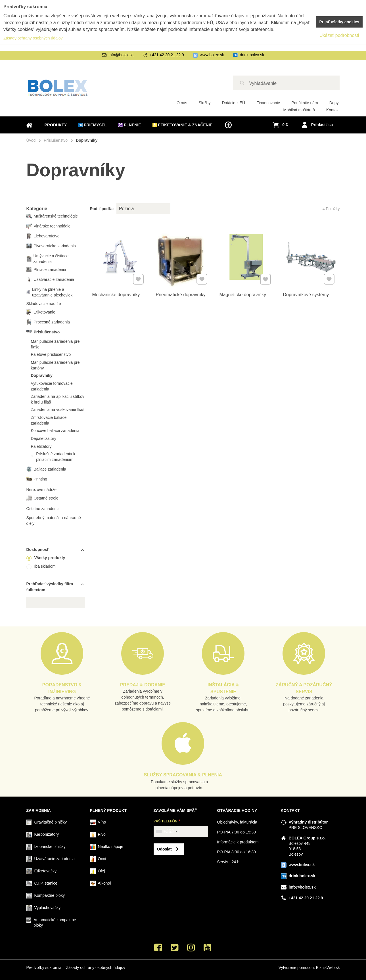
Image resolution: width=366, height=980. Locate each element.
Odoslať (165, 849)
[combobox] (166, 831)
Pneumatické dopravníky (181, 293)
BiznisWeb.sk (328, 968)
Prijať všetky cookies (339, 22)
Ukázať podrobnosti (339, 35)
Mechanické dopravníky (116, 293)
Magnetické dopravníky (243, 293)
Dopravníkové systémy (306, 293)
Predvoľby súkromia (44, 968)
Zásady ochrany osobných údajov (96, 968)
